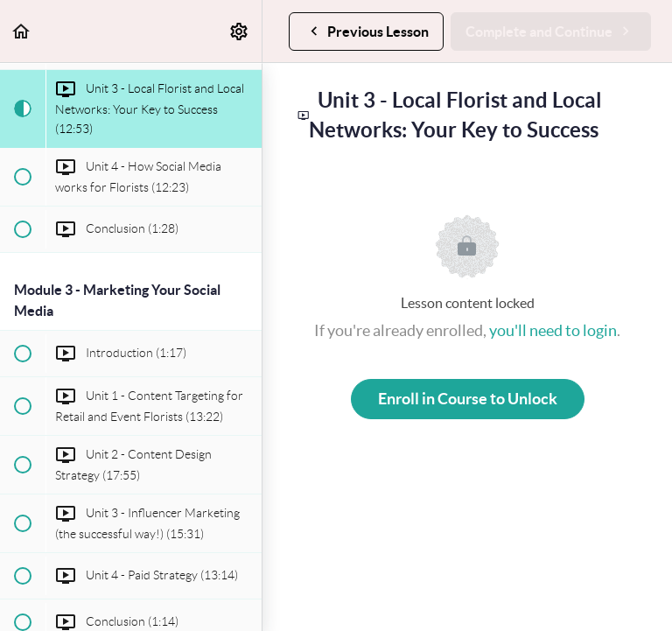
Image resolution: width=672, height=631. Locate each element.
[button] (22, 31)
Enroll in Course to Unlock (468, 399)
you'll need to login (553, 330)
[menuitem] (240, 31)
